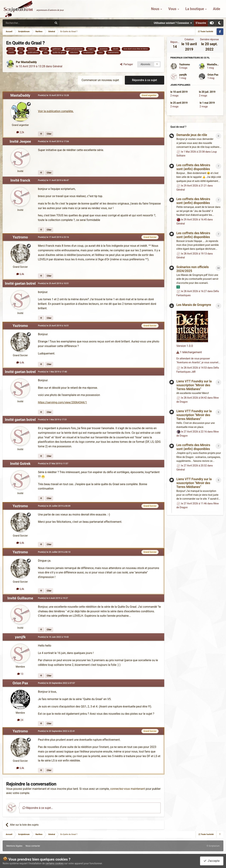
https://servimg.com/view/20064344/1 (62, 402)
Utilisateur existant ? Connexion (173, 23)
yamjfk (20, 637)
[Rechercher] (20, 23)
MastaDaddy (29, 62)
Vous (173, 9)
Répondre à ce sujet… (38, 808)
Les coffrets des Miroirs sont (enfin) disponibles (193, 167)
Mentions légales (14, 846)
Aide (217, 9)
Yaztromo (20, 237)
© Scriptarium (213, 846)
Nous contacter (33, 846)
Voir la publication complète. (56, 111)
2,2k (20, 132)
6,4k (20, 274)
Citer (49, 134)
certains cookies (55, 863)
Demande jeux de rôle (192, 135)
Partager (127, 64)
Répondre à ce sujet (145, 80)
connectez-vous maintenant (128, 789)
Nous (156, 9)
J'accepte (212, 861)
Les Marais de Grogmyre (194, 305)
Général (57, 66)
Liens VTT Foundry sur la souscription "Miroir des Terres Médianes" (194, 385)
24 (20, 720)
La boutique (195, 9)
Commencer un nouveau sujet (100, 80)
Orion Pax (20, 683)
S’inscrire (201, 23)
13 (20, 674)
